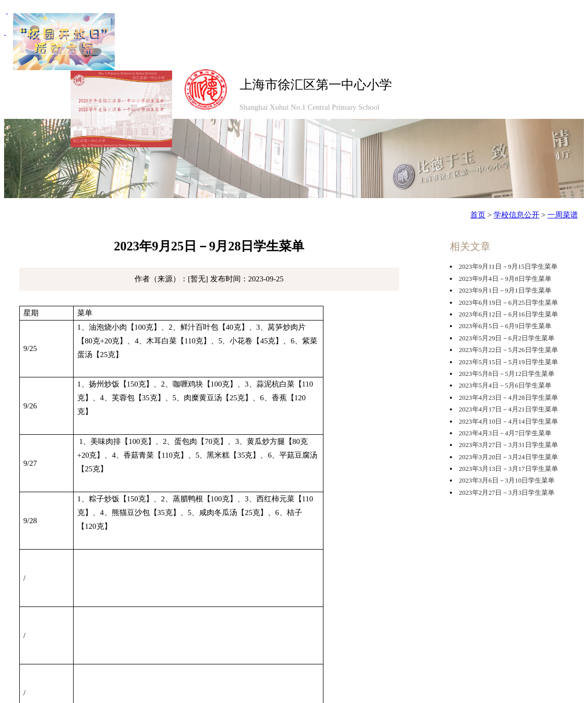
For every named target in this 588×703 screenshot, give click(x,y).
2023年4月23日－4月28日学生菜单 (509, 397)
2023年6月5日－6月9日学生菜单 (505, 326)
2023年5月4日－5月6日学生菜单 (505, 385)
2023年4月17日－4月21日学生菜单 (509, 409)
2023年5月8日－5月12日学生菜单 (507, 374)
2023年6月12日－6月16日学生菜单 (509, 314)
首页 (478, 215)
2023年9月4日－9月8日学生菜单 (505, 279)
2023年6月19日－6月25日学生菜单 (509, 302)
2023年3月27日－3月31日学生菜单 (509, 445)
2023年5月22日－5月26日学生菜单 (509, 350)
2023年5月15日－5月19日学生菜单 (509, 362)
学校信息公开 (516, 215)
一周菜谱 (563, 215)
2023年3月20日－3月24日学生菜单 (509, 457)
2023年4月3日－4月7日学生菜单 (505, 433)
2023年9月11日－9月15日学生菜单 (509, 266)
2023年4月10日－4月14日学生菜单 (509, 421)
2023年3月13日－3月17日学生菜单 (509, 469)
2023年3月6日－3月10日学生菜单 (507, 480)
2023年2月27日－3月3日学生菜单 (507, 492)
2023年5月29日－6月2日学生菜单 (507, 338)
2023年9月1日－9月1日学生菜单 (505, 290)
